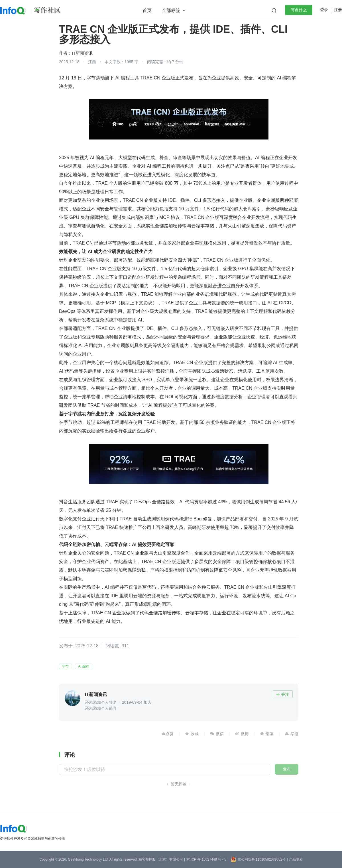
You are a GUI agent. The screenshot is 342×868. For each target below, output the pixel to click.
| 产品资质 (295, 859)
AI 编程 (84, 666)
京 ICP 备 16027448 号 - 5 (206, 859)
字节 (66, 666)
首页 (147, 10)
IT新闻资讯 (82, 53)
